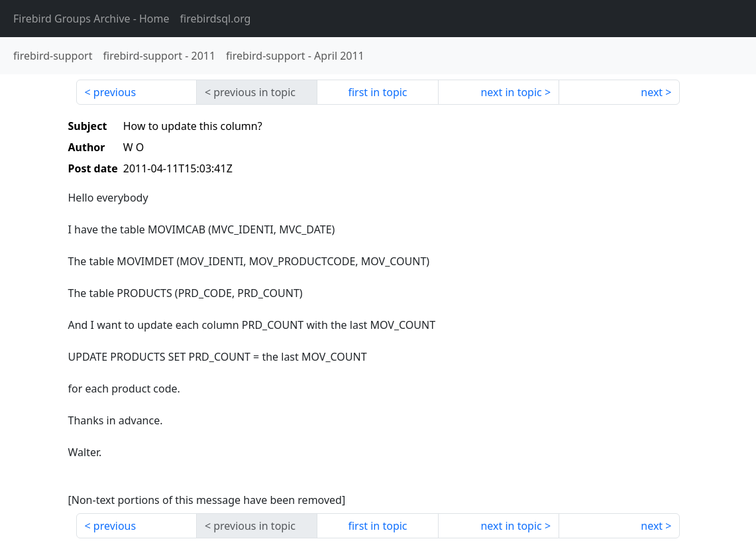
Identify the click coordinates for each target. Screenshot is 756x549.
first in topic (377, 92)
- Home (91, 19)
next (652, 92)
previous (115, 92)
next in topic (511, 92)
